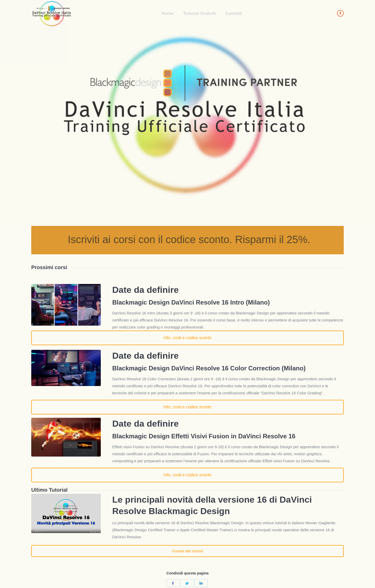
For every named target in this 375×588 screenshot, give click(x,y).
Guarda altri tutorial (187, 551)
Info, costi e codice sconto (187, 338)
